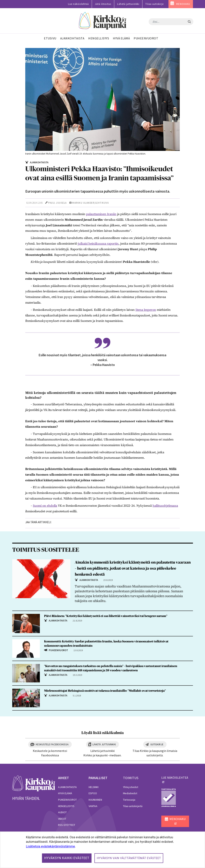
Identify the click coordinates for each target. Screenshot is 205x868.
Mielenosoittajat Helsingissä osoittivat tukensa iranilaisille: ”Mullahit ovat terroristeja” (105, 691)
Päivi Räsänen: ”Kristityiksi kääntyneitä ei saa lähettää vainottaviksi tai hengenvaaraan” (106, 616)
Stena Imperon (146, 310)
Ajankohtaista (67, 787)
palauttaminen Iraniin (101, 214)
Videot (62, 819)
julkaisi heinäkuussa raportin (98, 244)
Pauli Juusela (57, 203)
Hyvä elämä (65, 793)
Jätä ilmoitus (103, 4)
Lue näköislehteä (78, 4)
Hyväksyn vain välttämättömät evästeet (129, 858)
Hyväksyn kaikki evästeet (67, 858)
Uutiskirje (157, 744)
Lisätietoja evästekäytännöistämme (50, 846)
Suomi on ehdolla (45, 506)
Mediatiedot (130, 793)
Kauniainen (95, 800)
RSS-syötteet (67, 825)
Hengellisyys (66, 806)
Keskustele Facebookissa (52, 744)
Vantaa (93, 806)
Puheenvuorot (67, 800)
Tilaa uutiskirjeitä (133, 806)
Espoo (93, 793)
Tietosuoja (129, 800)
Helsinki (94, 787)
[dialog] (102, 850)
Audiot (62, 812)
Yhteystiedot (131, 787)
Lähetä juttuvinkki (128, 4)
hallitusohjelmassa (165, 506)
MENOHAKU (183, 4)
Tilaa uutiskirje (154, 4)
